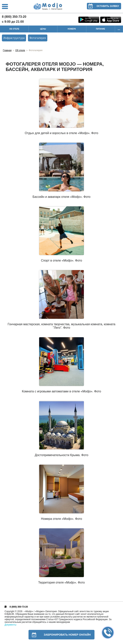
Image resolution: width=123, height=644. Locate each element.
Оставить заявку (103, 6)
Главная (7, 50)
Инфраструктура (14, 38)
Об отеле (20, 50)
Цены (43, 29)
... (119, 29)
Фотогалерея (38, 38)
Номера (72, 29)
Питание (101, 29)
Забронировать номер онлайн (60, 635)
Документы (10, 625)
